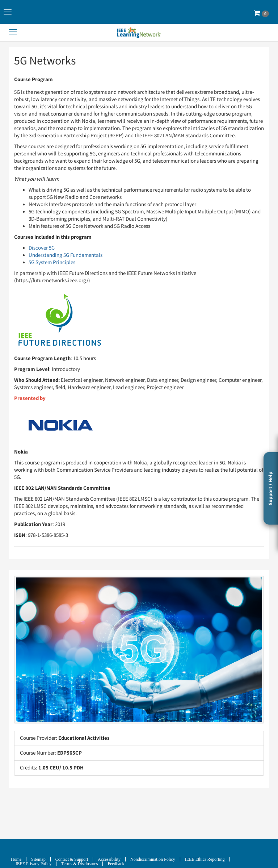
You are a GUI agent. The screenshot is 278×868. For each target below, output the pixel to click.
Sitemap (38, 859)
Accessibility (109, 859)
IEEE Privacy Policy (33, 864)
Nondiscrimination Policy (153, 859)
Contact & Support (72, 859)
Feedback (116, 864)
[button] (8, 12)
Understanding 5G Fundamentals (66, 255)
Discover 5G (42, 248)
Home (16, 859)
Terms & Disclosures (79, 864)
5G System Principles (52, 262)
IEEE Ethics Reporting (205, 859)
